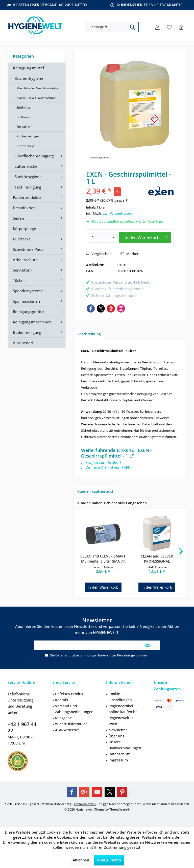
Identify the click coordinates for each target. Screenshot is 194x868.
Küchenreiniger (28, 136)
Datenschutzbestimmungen (76, 655)
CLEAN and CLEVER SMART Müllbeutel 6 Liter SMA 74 (103, 559)
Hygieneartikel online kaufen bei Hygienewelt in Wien (124, 715)
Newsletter (118, 730)
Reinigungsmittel (28, 68)
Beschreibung (89, 334)
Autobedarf (23, 343)
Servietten (22, 270)
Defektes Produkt (70, 694)
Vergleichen (99, 254)
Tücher (19, 280)
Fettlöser (23, 117)
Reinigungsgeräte (28, 312)
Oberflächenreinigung (34, 156)
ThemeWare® (119, 809)
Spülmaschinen (26, 301)
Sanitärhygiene (28, 177)
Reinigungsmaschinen (32, 322)
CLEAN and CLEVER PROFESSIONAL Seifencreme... (157, 559)
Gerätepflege (26, 146)
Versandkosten (85, 804)
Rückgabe (63, 718)
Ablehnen (81, 860)
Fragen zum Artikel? (101, 462)
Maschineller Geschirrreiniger (38, 88)
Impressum (118, 760)
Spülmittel (24, 107)
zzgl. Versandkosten (117, 213)
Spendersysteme (28, 291)
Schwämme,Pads (28, 249)
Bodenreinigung (27, 332)
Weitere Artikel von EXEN (106, 467)
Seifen (18, 218)
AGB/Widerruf (67, 730)
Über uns (116, 736)
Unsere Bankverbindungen (125, 745)
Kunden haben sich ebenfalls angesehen (112, 503)
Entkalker (23, 127)
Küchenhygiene (29, 78)
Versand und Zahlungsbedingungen (74, 709)
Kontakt (62, 700)
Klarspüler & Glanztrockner (36, 98)
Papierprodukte (27, 197)
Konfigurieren (109, 860)
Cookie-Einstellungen (120, 697)
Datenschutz (119, 754)
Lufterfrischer (27, 166)
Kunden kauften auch (96, 491)
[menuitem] (181, 27)
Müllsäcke (22, 239)
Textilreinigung (28, 187)
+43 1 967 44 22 (22, 727)
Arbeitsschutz (25, 260)
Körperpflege (25, 229)
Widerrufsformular (71, 724)
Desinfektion (24, 208)
